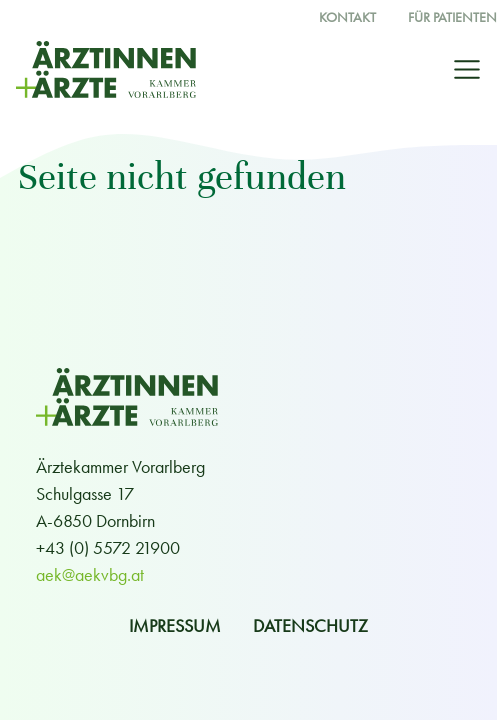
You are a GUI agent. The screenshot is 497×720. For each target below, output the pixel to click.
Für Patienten (452, 17)
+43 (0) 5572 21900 (108, 547)
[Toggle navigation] (467, 70)
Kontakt (347, 17)
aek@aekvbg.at (90, 574)
